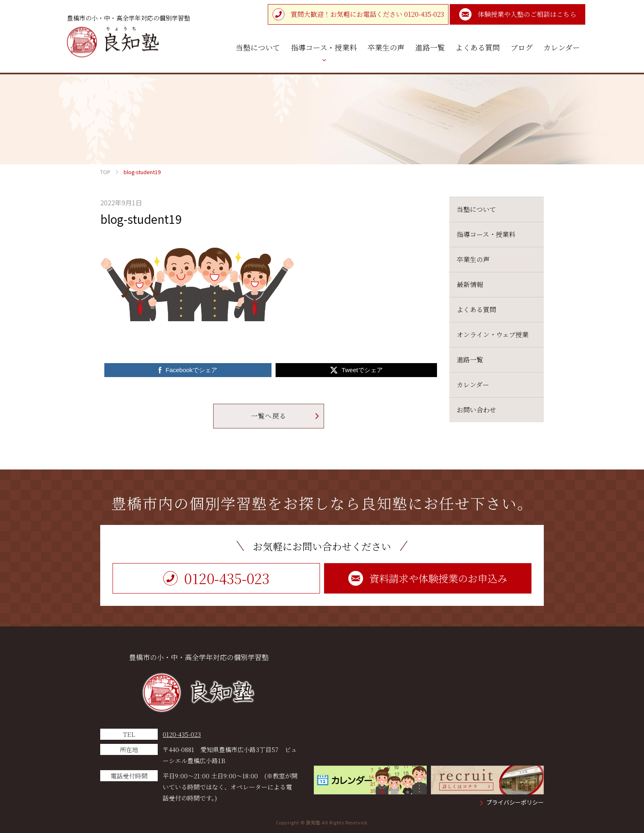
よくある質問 (476, 309)
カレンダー (473, 385)
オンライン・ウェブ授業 (493, 335)
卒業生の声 (473, 259)
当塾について (476, 209)
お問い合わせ (476, 410)
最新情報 (470, 284)
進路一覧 (470, 360)
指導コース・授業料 (486, 234)
